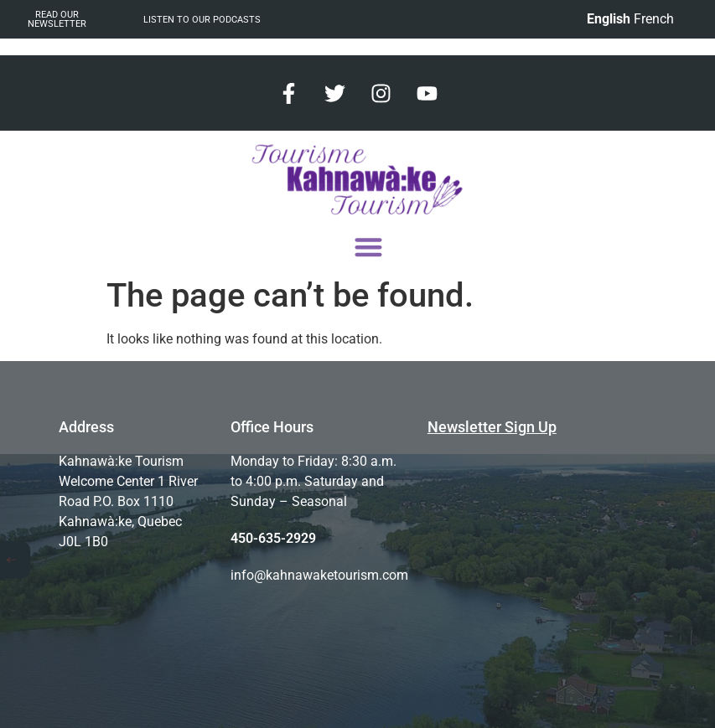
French (654, 19)
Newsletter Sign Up (492, 427)
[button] (368, 247)
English (609, 19)
